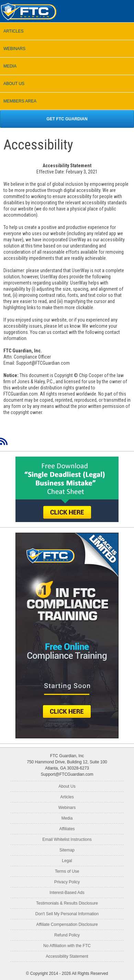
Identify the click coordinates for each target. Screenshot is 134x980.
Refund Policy (67, 935)
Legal (67, 861)
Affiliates (67, 829)
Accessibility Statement (67, 956)
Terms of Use (67, 871)
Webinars (67, 808)
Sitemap (67, 850)
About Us (67, 786)
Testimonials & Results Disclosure (67, 903)
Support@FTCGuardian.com (67, 774)
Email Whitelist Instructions (67, 839)
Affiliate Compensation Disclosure (67, 924)
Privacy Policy (67, 882)
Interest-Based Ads (67, 893)
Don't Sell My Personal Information (67, 914)
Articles (67, 797)
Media (67, 818)
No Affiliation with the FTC (67, 946)
